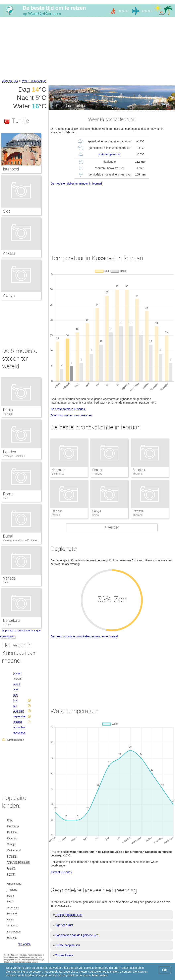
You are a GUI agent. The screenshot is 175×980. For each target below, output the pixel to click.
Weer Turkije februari (34, 81)
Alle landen (24, 944)
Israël (10, 901)
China (11, 920)
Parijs (8, 410)
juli (15, 706)
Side (7, 211)
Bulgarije (12, 938)
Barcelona (12, 620)
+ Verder (112, 527)
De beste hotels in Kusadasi (68, 409)
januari (17, 673)
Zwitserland (14, 850)
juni (15, 700)
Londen (10, 452)
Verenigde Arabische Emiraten (20, 540)
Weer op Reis (10, 81)
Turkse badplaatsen (68, 945)
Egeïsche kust (64, 925)
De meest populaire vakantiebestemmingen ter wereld (84, 636)
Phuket (97, 470)
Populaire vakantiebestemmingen (21, 631)
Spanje (7, 624)
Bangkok (139, 470)
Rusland (12, 914)
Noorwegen (14, 932)
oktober (18, 722)
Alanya (9, 295)
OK (165, 970)
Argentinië (13, 907)
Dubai (8, 536)
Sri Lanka (13, 926)
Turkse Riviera (64, 955)
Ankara (9, 253)
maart (17, 684)
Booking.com (8, 637)
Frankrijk (8, 414)
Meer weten (100, 975)
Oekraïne (13, 838)
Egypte (11, 874)
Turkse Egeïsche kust (69, 915)
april (16, 689)
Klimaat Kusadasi (61, 872)
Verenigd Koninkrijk (14, 456)
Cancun (57, 511)
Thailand (12, 890)
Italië (6, 498)
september (20, 716)
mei (16, 695)
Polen (11, 896)
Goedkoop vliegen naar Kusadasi (71, 415)
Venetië (9, 578)
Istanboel (11, 169)
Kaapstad (59, 470)
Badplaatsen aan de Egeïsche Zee (77, 935)
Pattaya (138, 511)
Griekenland (14, 884)
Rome (8, 494)
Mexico (11, 868)
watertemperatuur (110, 154)
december (19, 733)
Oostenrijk (13, 826)
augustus (19, 711)
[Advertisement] (87, 49)
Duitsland (13, 832)
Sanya (97, 511)
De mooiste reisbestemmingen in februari (76, 184)
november (19, 727)
